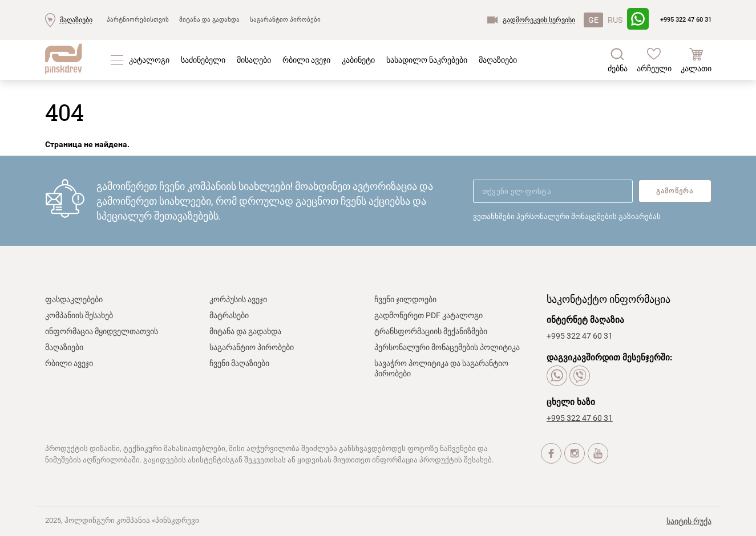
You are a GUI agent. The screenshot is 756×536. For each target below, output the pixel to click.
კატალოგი (149, 60)
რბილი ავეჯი (306, 60)
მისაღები (254, 60)
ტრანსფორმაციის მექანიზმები (431, 331)
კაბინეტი (358, 60)
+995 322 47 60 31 (686, 20)
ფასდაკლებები (74, 299)
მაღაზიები (76, 20)
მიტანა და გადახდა (209, 20)
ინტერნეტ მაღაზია (585, 320)
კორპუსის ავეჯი (238, 299)
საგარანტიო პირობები (285, 20)
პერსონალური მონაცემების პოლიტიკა (447, 347)
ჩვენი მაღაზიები (239, 363)
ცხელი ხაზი (571, 402)
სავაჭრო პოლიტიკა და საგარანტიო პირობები (441, 368)
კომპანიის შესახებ (79, 315)
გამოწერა (675, 191)
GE (593, 20)
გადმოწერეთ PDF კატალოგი (428, 315)
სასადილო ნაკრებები (427, 60)
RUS (615, 20)
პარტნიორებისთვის (138, 20)
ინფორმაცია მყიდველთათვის (102, 331)
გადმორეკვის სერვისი (539, 20)
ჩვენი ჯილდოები (405, 299)
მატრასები (229, 315)
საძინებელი (203, 60)
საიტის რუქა (689, 521)
